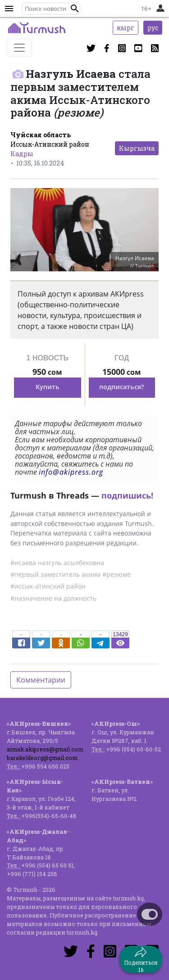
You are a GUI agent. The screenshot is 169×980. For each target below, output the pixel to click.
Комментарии (41, 680)
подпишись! (127, 495)
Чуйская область (41, 135)
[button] (75, 9)
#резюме (116, 574)
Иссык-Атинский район (50, 144)
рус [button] (153, 28)
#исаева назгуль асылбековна (57, 563)
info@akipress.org (71, 472)
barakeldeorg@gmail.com (42, 758)
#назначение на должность (53, 598)
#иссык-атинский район (48, 586)
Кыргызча (137, 148)
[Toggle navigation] (19, 48)
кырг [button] (126, 28)
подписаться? (122, 387)
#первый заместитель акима (55, 574)
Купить (48, 387)
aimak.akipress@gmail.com (45, 749)
